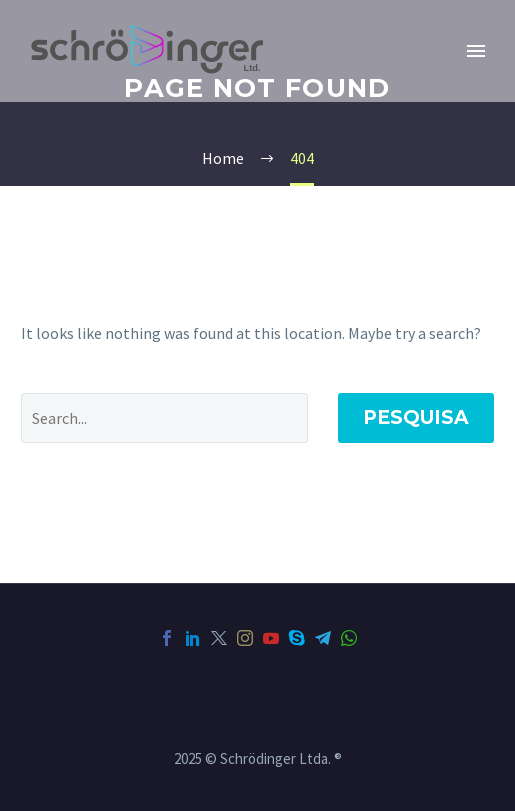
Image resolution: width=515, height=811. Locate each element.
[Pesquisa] (164, 418)
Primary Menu (476, 51)
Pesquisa (416, 417)
